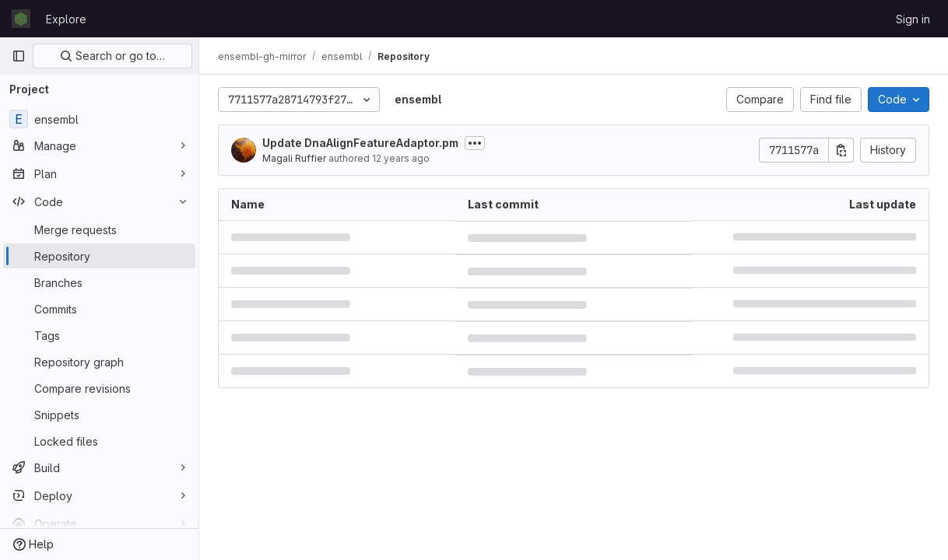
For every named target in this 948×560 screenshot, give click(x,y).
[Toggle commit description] (475, 143)
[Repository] (99, 256)
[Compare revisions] (99, 388)
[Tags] (99, 335)
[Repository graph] (99, 362)
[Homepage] (21, 19)
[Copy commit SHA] (841, 150)
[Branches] (99, 282)
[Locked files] (99, 441)
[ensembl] (99, 119)
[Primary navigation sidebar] (19, 56)
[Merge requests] (99, 229)
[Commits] (99, 309)
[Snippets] (99, 415)
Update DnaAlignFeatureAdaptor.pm (360, 143)
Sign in (913, 19)
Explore (66, 19)
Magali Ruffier (294, 158)
